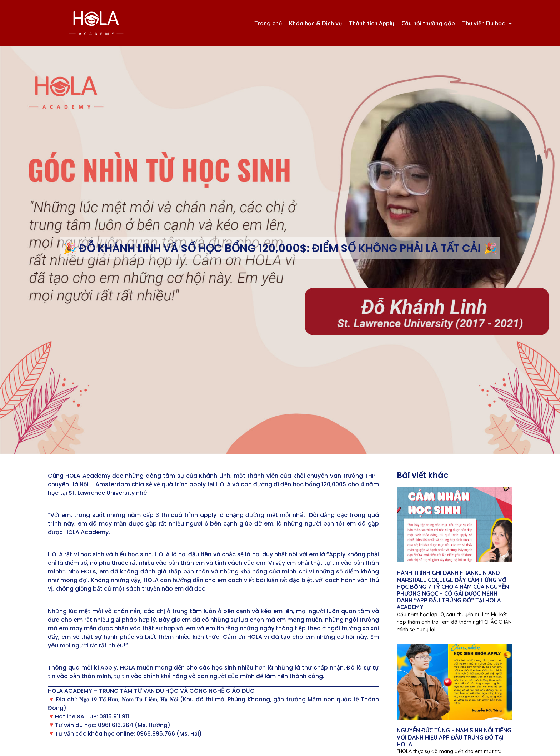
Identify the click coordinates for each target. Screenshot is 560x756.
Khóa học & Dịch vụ (315, 23)
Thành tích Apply (372, 23)
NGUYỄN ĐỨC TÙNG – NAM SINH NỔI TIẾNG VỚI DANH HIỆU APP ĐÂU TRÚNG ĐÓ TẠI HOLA (454, 737)
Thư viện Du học (487, 23)
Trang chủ (268, 23)
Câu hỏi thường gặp (428, 23)
